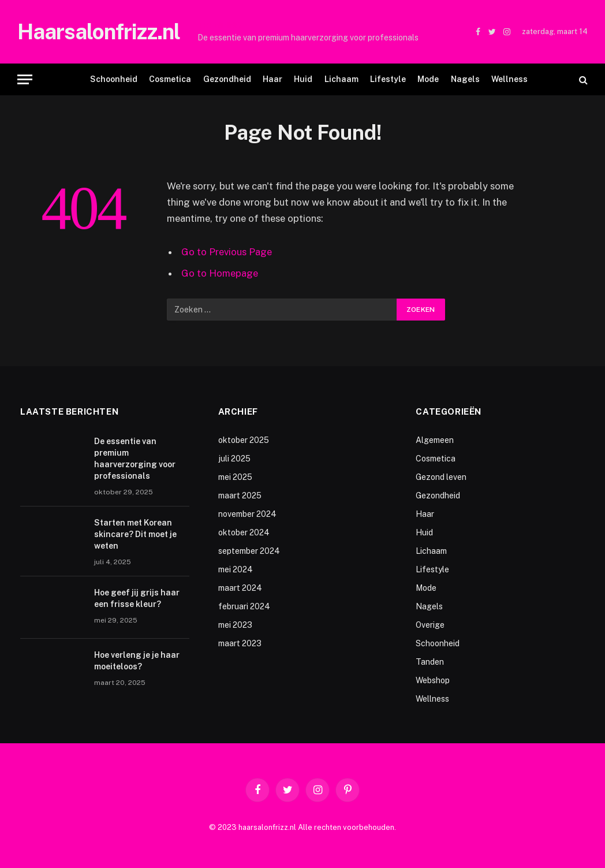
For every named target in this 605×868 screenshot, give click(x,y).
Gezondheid (227, 79)
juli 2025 (234, 459)
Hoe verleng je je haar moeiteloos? (137, 661)
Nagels (465, 79)
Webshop (433, 680)
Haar (272, 79)
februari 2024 (244, 606)
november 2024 (247, 514)
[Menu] (25, 79)
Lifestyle (388, 79)
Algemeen (435, 440)
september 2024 (249, 551)
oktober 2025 (244, 440)
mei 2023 (235, 625)
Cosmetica (170, 79)
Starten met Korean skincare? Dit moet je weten (135, 534)
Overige (430, 625)
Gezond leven (441, 477)
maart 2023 (240, 643)
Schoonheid (114, 79)
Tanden (430, 662)
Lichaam (341, 79)
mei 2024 (236, 569)
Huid (303, 79)
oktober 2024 (244, 532)
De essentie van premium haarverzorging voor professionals (308, 38)
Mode (428, 79)
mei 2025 (235, 477)
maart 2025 (240, 496)
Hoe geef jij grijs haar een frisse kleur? (137, 598)
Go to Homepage (220, 273)
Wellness (509, 79)
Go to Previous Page (227, 252)
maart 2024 (240, 588)
